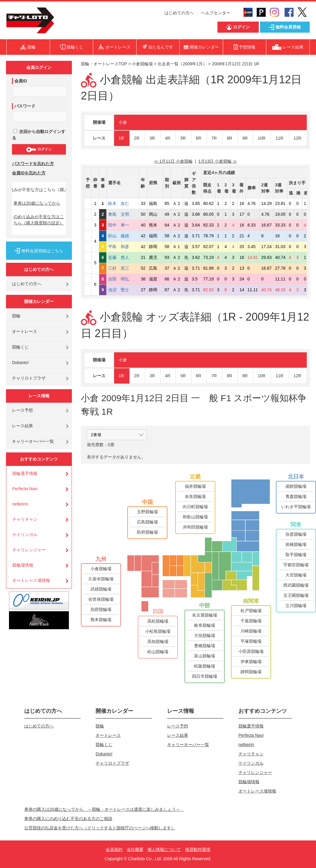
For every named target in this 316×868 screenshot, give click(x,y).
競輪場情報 (23, 565)
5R (183, 138)
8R (229, 138)
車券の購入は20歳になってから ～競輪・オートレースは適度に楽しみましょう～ (104, 809)
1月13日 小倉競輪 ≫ (218, 161)
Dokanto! (20, 363)
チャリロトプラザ (29, 378)
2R (137, 138)
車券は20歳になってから (37, 203)
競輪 (16, 316)
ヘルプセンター (216, 13)
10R (261, 138)
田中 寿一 (123, 225)
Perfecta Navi (25, 489)
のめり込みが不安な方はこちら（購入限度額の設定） (39, 220)
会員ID (21, 81)
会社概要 (135, 849)
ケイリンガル (25, 535)
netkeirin (20, 504)
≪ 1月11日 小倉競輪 (173, 161)
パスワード (25, 106)
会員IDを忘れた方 (29, 173)
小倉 (123, 122)
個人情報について (164, 849)
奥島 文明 (123, 214)
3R (152, 138)
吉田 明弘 (123, 279)
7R (214, 138)
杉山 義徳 (123, 236)
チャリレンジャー (29, 550)
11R (279, 138)
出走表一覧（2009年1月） (182, 64)
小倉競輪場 (142, 64)
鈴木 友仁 (123, 203)
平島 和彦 (123, 247)
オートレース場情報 (31, 580)
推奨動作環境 (198, 849)
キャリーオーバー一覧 (33, 441)
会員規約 (114, 849)
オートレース (25, 331)
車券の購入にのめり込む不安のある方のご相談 (68, 819)
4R (168, 138)
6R (199, 138)
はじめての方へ (179, 13)
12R (297, 138)
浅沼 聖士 (123, 290)
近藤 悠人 (123, 257)
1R (121, 138)
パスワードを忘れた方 (33, 164)
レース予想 (22, 410)
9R (245, 138)
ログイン (39, 150)
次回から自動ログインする (39, 135)
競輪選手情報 (25, 473)
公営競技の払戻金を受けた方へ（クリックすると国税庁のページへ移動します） (100, 828)
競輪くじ (20, 347)
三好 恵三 (123, 268)
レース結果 (22, 426)
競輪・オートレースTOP (104, 64)
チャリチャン (25, 519)
